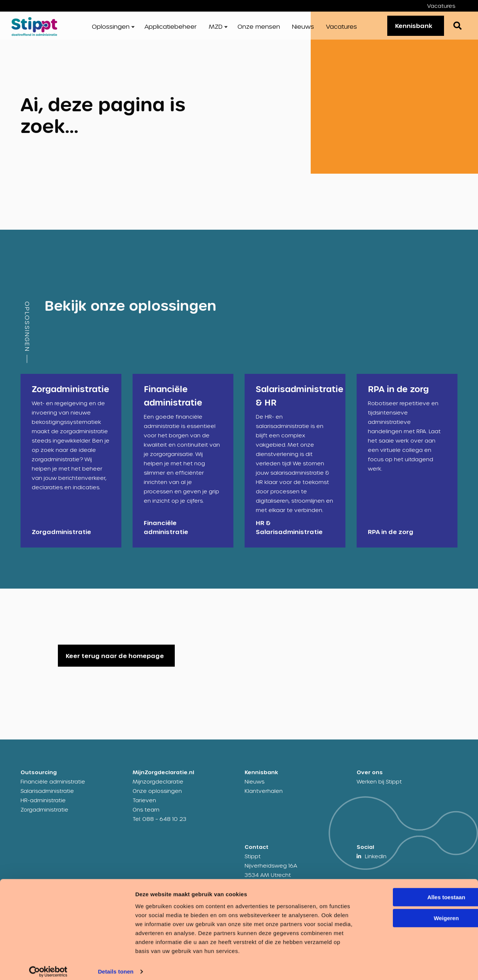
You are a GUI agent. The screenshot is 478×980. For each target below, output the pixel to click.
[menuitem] (447, 6)
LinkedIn (376, 863)
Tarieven (144, 807)
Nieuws (303, 30)
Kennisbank (410, 29)
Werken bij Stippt (379, 788)
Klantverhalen (264, 797)
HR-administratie (43, 807)
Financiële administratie (53, 788)
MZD (216, 30)
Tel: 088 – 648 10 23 (159, 825)
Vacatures (441, 6)
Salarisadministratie (47, 797)
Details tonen (116, 965)
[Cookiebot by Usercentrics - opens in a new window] (48, 965)
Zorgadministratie (44, 816)
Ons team (146, 816)
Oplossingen (111, 30)
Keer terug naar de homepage (115, 662)
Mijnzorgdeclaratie (158, 788)
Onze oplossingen (157, 797)
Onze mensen (259, 30)
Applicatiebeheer (171, 30)
